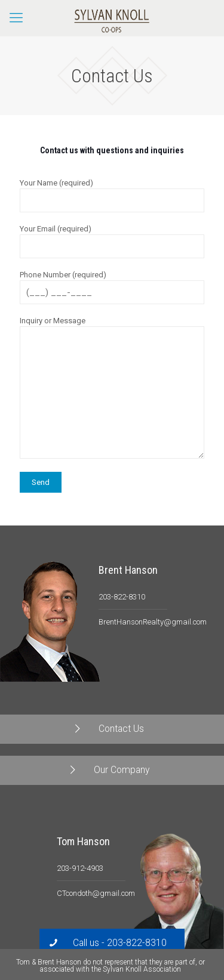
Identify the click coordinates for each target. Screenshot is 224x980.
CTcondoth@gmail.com (96, 893)
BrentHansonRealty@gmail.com (153, 622)
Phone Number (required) (112, 287)
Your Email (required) (112, 241)
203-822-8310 (122, 597)
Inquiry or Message (112, 387)
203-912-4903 (80, 868)
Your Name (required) (112, 195)
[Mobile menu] (16, 18)
